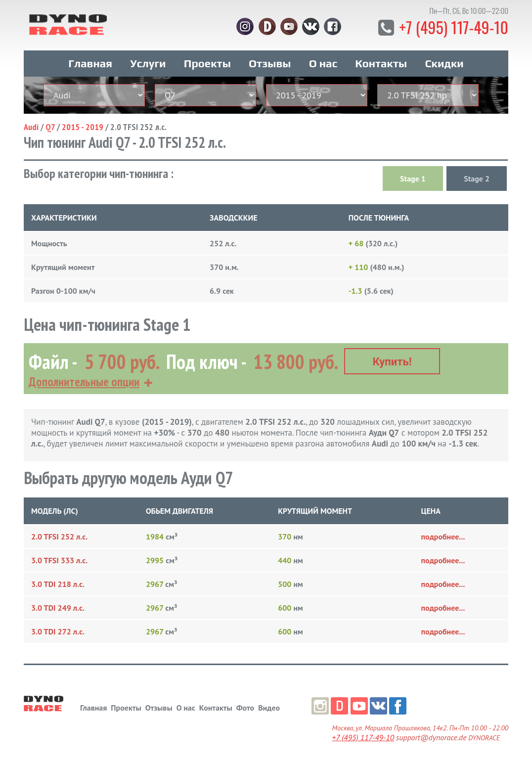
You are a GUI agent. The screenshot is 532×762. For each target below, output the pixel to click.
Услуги (148, 63)
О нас (323, 63)
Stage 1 (413, 179)
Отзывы (270, 63)
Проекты (207, 63)
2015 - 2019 (83, 127)
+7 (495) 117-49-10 (454, 27)
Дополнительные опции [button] (84, 382)
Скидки (444, 63)
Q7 (50, 127)
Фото (245, 708)
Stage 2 (477, 179)
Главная (90, 63)
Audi (31, 127)
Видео (269, 708)
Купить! (392, 362)
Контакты (381, 63)
